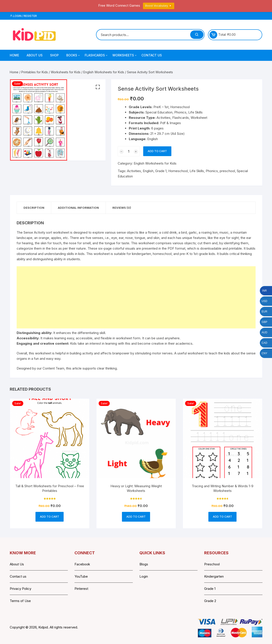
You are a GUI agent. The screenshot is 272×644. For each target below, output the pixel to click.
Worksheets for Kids (66, 72)
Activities (134, 171)
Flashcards (96, 55)
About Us (35, 55)
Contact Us (152, 55)
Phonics (212, 171)
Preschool (212, 564)
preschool (227, 171)
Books (73, 55)
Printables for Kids (35, 72)
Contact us (18, 576)
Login (144, 576)
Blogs (144, 564)
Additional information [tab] (78, 208)
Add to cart (157, 151)
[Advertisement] (136, 297)
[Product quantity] (129, 151)
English (148, 171)
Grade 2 (210, 601)
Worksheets (125, 55)
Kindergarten (214, 576)
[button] (98, 87)
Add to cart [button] (50, 517)
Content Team (53, 368)
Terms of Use (20, 601)
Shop (54, 55)
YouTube (81, 576)
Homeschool (178, 171)
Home (14, 55)
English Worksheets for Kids (104, 72)
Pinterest (81, 589)
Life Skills (197, 171)
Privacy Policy (21, 589)
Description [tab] (34, 208)
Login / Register (23, 16)
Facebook (82, 564)
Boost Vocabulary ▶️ (159, 6)
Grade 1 (161, 171)
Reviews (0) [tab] (122, 208)
